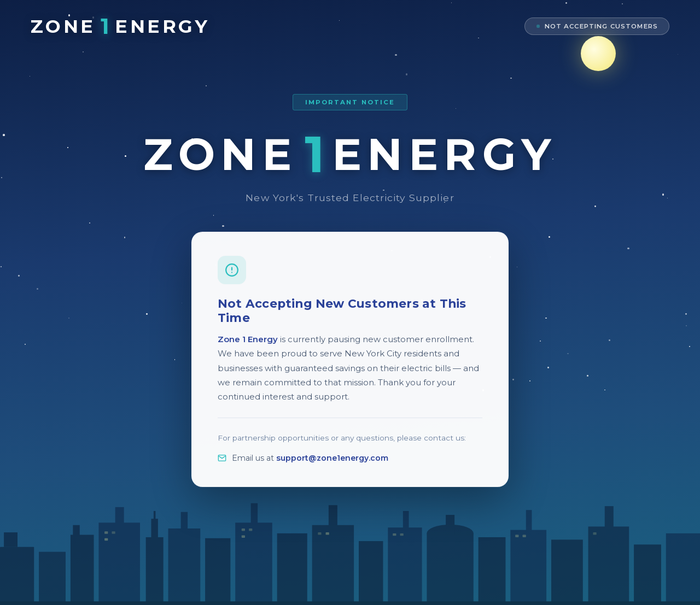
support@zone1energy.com (332, 466)
